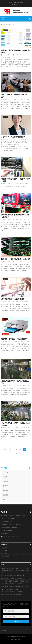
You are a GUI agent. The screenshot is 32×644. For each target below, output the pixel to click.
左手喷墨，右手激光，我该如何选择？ (14, 339)
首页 (3, 25)
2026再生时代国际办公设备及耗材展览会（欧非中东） (16, 572)
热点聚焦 (9, 25)
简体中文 (16, 5)
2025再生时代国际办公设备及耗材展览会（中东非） (16, 581)
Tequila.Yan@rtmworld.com (10, 536)
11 (13, 453)
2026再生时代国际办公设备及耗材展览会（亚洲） (16, 568)
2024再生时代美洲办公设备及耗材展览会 (13, 589)
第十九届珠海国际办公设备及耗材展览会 (13, 584)
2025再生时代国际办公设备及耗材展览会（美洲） (16, 586)
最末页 (22, 453)
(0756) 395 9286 (8, 521)
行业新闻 (5, 548)
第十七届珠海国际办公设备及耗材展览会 (13, 595)
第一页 (4, 449)
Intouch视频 (5, 556)
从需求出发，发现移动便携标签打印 (14, 137)
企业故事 (5, 75)
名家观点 (5, 553)
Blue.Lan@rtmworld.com (10, 518)
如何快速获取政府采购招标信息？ (13, 299)
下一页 (18, 453)
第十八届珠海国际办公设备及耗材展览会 (13, 592)
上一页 (9, 449)
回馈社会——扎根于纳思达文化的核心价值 (16, 259)
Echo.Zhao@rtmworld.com (10, 527)
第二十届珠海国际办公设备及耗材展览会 (13, 576)
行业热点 (5, 30)
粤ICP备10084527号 (16, 640)
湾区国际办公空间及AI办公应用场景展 (12, 578)
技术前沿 (5, 319)
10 (10, 453)
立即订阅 (16, 622)
